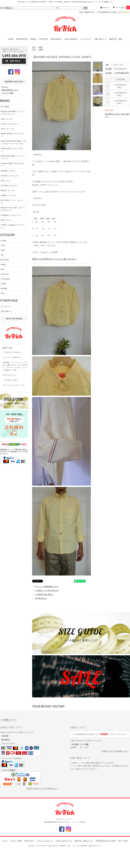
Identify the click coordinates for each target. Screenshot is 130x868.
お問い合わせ (29, 841)
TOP (34, 47)
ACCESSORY (5, 279)
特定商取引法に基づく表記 (106, 841)
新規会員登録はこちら (10, 90)
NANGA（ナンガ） (8, 190)
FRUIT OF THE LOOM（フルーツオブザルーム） (13, 209)
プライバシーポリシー (45, 841)
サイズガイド (86, 39)
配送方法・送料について (84, 841)
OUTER (3, 241)
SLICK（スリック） (8, 129)
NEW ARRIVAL (56, 39)
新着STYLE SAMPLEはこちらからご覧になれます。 (55, 259)
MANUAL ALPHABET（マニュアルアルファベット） (13, 113)
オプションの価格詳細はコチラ (47, 586)
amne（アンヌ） (7, 119)
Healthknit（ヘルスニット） (11, 215)
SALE (3, 293)
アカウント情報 (7, 93)
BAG (2, 269)
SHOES (3, 265)
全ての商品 (5, 107)
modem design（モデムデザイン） (13, 165)
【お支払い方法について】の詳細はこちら (42, 788)
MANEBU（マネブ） (8, 171)
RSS (119, 841)
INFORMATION (22, 39)
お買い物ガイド (100, 39)
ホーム (5, 841)
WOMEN (4, 289)
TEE (2, 255)
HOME (11, 39)
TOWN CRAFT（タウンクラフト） (12, 150)
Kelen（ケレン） (7, 220)
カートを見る (123, 8)
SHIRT (41, 47)
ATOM (125, 841)
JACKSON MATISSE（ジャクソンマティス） (13, 157)
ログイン (106, 8)
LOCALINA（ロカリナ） (10, 186)
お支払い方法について (64, 841)
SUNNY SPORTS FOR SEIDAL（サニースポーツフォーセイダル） (13, 142)
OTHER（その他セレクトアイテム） (13, 226)
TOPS (3, 245)
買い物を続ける (41, 598)
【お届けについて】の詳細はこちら (114, 751)
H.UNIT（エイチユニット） (11, 124)
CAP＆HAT (5, 274)
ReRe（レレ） (6, 181)
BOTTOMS (5, 260)
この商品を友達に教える (44, 594)
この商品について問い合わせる (47, 590)
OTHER (3, 284)
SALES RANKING (71, 39)
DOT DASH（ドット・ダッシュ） (12, 202)
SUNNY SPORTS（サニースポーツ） (13, 135)
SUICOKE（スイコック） (10, 176)
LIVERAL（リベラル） (9, 195)
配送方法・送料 (116, 39)
